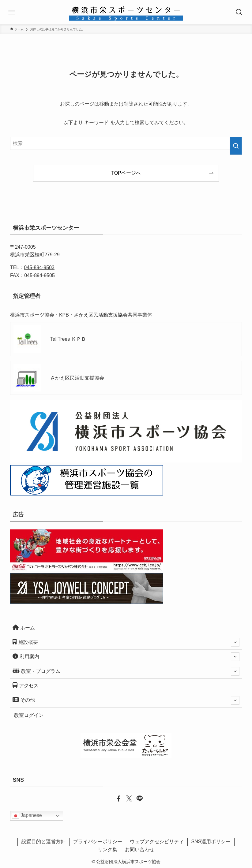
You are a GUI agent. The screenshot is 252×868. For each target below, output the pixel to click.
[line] (137, 798)
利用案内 (126, 657)
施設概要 (126, 642)
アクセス (26, 685)
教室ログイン (29, 715)
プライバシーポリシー (98, 842)
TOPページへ (126, 173)
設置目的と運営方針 (43, 842)
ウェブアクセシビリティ (157, 842)
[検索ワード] (126, 143)
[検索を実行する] (236, 146)
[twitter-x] (126, 798)
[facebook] (116, 798)
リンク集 (107, 849)
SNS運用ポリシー (211, 842)
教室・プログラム (126, 671)
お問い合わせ (140, 849)
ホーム (24, 627)
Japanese (27, 816)
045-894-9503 (39, 267)
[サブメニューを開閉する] (235, 642)
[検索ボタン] (240, 12)
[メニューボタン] (12, 12)
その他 (126, 700)
